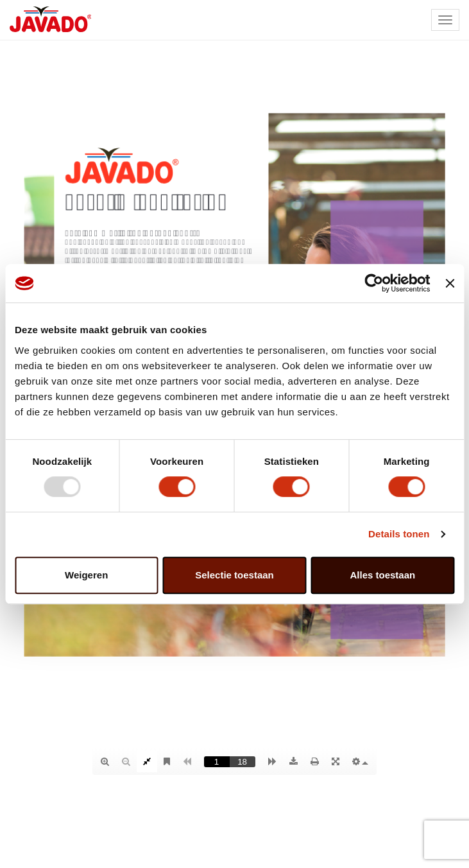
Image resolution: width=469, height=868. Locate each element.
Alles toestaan (382, 575)
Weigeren (86, 575)
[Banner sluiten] (450, 283)
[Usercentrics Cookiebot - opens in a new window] (374, 283)
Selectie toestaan (234, 575)
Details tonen (399, 534)
